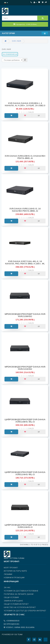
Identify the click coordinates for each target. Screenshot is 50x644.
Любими (8, 574)
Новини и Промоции (14, 578)
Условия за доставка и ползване (21, 591)
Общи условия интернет (16, 604)
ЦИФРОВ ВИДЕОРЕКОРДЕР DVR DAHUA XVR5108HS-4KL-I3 (25, 421)
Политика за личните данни (19, 594)
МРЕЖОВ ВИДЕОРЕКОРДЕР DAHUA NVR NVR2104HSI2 (25, 368)
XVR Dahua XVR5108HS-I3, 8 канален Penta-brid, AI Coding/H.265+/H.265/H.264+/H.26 (25, 158)
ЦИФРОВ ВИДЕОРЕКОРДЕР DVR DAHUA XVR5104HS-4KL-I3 (25, 473)
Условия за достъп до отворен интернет (25, 611)
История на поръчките (15, 571)
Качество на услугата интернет (20, 607)
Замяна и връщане (13, 601)
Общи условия (11, 597)
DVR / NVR (16, 41)
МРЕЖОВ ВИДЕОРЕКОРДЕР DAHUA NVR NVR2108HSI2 (25, 315)
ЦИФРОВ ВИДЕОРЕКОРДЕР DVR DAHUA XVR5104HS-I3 (25, 526)
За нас (7, 587)
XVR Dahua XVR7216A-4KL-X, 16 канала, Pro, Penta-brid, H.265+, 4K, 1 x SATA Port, (25, 263)
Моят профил (11, 568)
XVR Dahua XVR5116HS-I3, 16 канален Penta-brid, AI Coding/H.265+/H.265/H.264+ (25, 211)
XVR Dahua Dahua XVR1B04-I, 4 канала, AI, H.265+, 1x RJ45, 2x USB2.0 (25, 104)
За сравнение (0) (10, 54)
